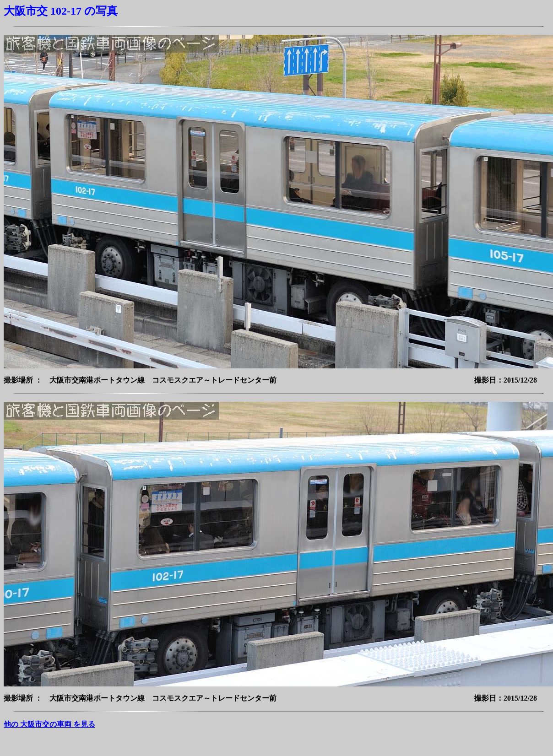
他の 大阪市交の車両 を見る (49, 724)
